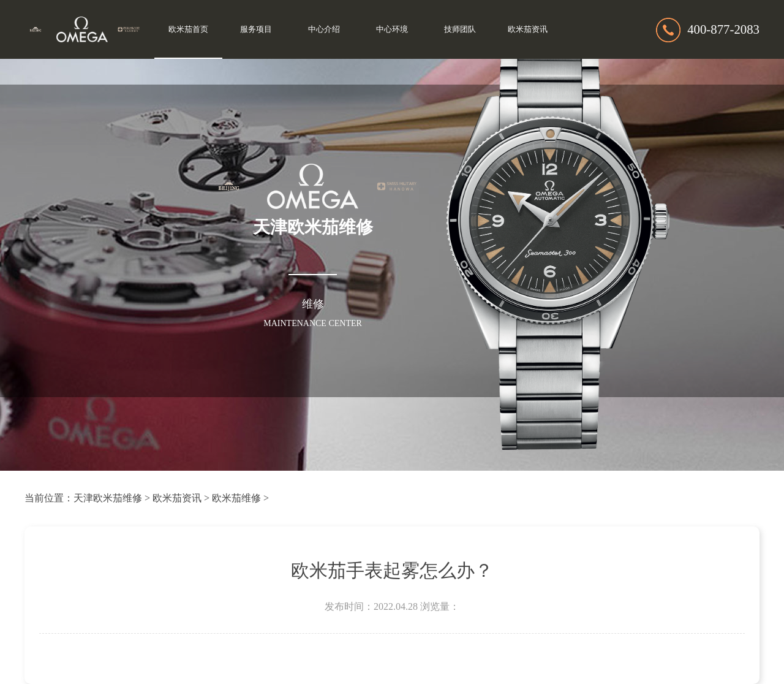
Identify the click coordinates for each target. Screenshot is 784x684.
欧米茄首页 (188, 29)
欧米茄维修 (236, 498)
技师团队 (460, 29)
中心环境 (392, 29)
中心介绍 (324, 29)
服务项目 (256, 29)
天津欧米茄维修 (108, 498)
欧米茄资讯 (528, 29)
